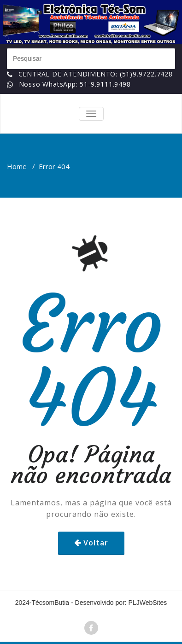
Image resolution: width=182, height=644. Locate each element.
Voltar (96, 543)
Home (17, 166)
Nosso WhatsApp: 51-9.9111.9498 (75, 84)
